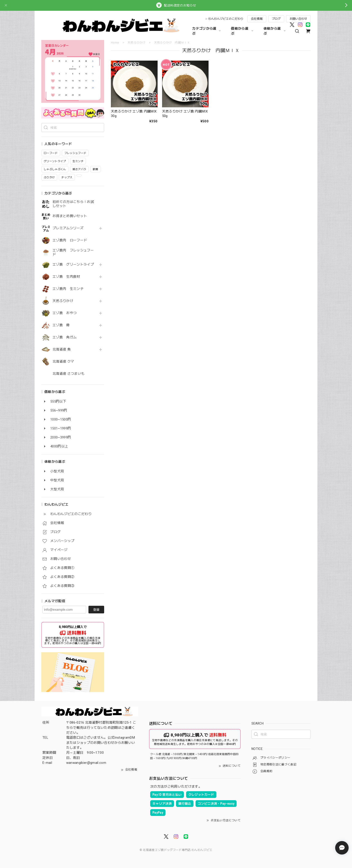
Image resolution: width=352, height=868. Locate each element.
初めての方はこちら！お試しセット (73, 204)
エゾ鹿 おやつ (65, 313)
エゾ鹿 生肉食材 (66, 277)
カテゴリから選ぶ (207, 31)
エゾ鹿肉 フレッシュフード (73, 252)
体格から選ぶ (275, 31)
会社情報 (257, 19)
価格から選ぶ (243, 31)
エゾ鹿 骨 (61, 325)
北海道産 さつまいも (68, 374)
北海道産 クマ (63, 362)
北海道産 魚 (62, 349)
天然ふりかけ (63, 301)
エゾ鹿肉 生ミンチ (68, 289)
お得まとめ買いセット (70, 216)
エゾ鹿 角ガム (65, 337)
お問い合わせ (298, 19)
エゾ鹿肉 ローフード (70, 240)
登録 (96, 610)
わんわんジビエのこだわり (226, 19)
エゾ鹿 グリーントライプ (73, 265)
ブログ (276, 19)
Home (115, 43)
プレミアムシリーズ (68, 228)
